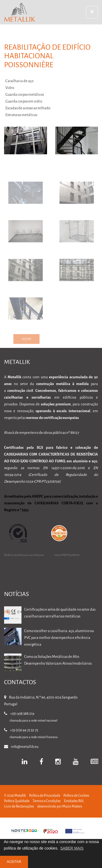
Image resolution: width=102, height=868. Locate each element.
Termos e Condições (47, 801)
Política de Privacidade (45, 796)
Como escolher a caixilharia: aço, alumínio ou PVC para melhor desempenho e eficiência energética (59, 638)
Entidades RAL (74, 801)
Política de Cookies (76, 796)
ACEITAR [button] (14, 862)
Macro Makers (72, 807)
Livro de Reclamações (19, 807)
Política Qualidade (17, 801)
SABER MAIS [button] (72, 848)
